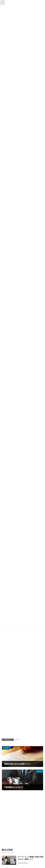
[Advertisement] (22, 666)
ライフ (17, 740)
